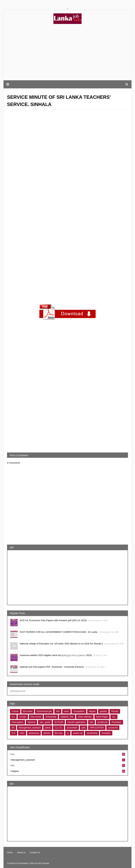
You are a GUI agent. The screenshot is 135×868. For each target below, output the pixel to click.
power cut (78, 733)
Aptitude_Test (67, 717)
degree (92, 711)
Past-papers (17, 722)
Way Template (44, 863)
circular (23, 717)
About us (21, 853)
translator (106, 733)
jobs (83, 728)
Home (10, 853)
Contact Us (35, 853)
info (58, 711)
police (48, 728)
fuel (91, 722)
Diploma (31, 722)
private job (102, 722)
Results (115, 711)
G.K (14, 733)
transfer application (76, 722)
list (13, 728)
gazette (103, 711)
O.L (114, 717)
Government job (44, 711)
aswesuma (34, 733)
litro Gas (59, 733)
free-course (36, 717)
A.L (13, 717)
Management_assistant (30, 728)
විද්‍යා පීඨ (59, 728)
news (66, 711)
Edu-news (28, 711)
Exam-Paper (102, 717)
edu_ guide (45, 722)
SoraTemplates (22, 863)
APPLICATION (97, 728)
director (47, 733)
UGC (22, 733)
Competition (79, 711)
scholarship (51, 717)
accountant (72, 728)
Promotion (116, 722)
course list (113, 728)
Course (15, 711)
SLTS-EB (59, 722)
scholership (92, 733)
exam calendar (85, 717)
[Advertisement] (67, 52)
